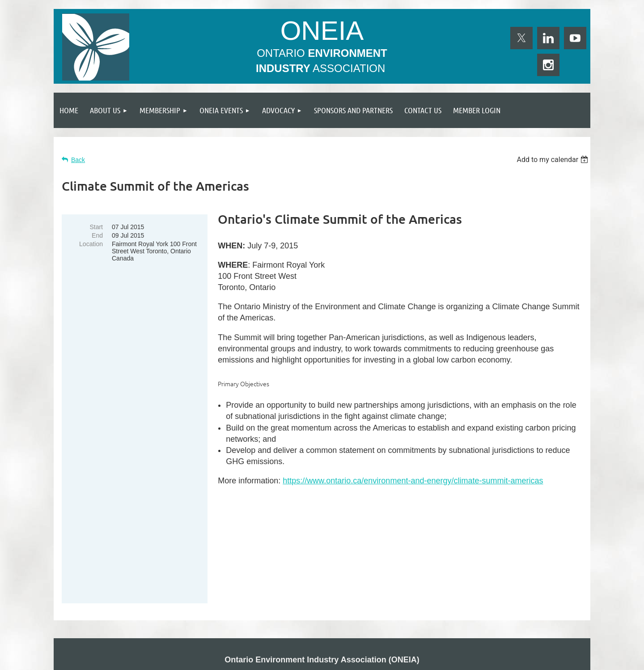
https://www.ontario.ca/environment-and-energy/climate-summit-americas (413, 481)
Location (91, 244)
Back (78, 160)
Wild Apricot (489, 659)
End (97, 235)
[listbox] (553, 160)
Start (96, 227)
